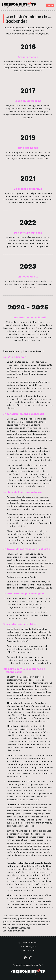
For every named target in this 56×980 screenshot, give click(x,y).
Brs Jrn (37, 649)
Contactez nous (44, 588)
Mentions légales (28, 947)
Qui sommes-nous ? (28, 943)
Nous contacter (28, 951)
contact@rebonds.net (20, 928)
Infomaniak (25, 652)
